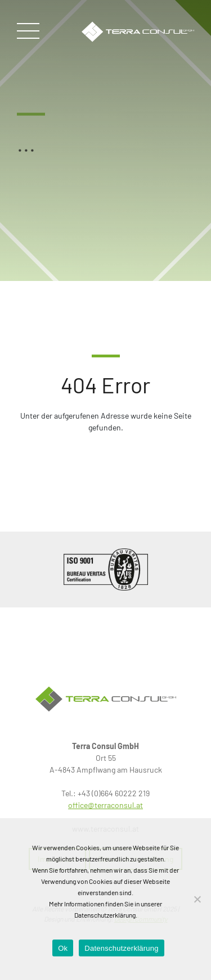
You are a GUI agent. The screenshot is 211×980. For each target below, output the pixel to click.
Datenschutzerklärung (121, 948)
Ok (63, 948)
